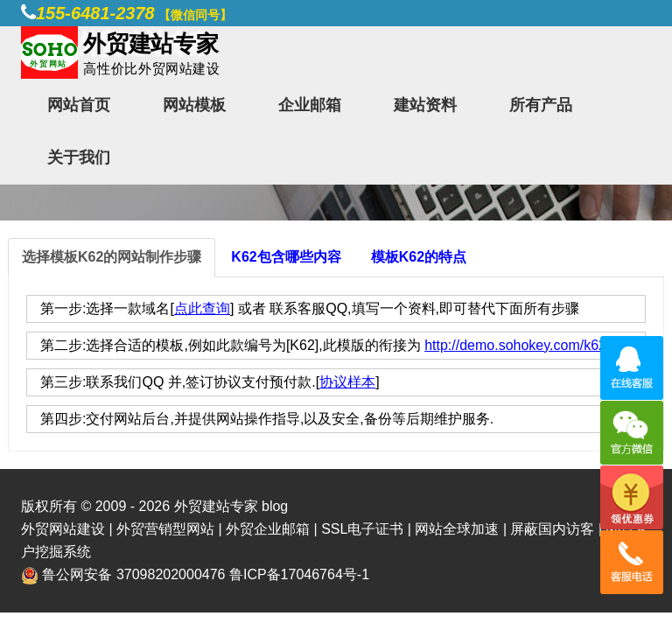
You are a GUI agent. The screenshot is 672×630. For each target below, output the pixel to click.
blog (275, 506)
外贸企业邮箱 (268, 529)
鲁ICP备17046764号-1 (299, 574)
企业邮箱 (310, 105)
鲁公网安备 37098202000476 (133, 574)
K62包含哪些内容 (286, 257)
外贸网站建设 (63, 529)
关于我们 (79, 157)
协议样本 (347, 382)
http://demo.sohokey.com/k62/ (517, 345)
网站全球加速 (457, 529)
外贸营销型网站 (165, 529)
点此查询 (202, 308)
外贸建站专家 (218, 506)
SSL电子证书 (362, 529)
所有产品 (541, 105)
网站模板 (194, 105)
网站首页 (79, 105)
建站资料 (425, 105)
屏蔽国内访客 (552, 529)
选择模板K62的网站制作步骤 (112, 257)
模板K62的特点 (419, 257)
